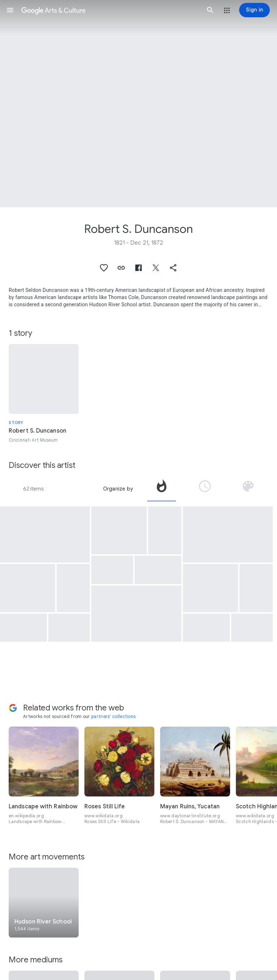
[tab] (162, 489)
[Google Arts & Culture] (110, 10)
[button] (10, 10)
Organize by (118, 489)
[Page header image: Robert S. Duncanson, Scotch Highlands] (138, 104)
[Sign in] (254, 10)
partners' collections (113, 716)
